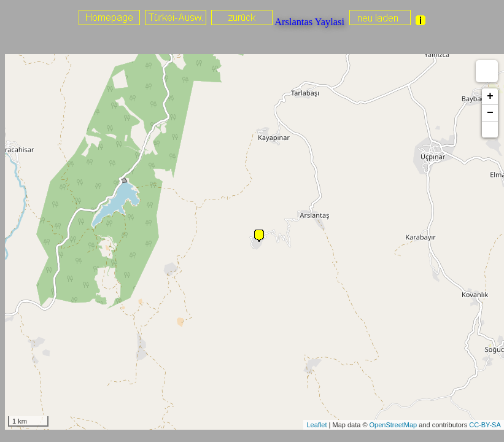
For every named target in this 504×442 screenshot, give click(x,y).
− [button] (490, 113)
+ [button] (490, 96)
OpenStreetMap (394, 425)
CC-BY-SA (485, 425)
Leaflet (316, 425)
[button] (490, 130)
